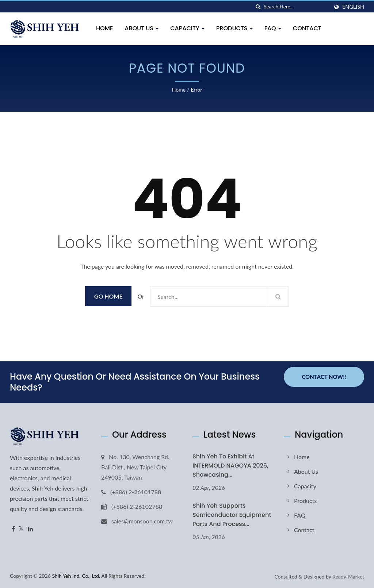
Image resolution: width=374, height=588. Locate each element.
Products (234, 28)
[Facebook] (13, 529)
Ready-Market (348, 577)
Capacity (187, 28)
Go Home (108, 296)
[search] (258, 7)
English (353, 7)
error (196, 90)
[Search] (296, 7)
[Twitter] (21, 529)
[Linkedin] (30, 529)
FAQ (273, 28)
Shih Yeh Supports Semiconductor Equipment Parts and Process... (232, 515)
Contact (307, 28)
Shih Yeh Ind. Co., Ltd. (76, 576)
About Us (142, 28)
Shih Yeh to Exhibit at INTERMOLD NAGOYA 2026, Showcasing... (230, 466)
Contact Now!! (324, 377)
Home (104, 28)
